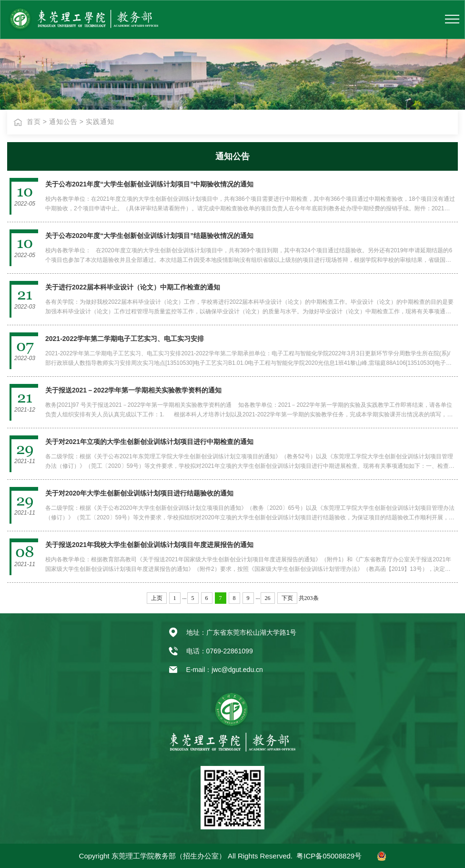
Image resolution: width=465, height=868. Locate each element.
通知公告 (63, 122)
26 (268, 598)
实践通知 (100, 122)
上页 (157, 598)
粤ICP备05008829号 (329, 856)
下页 (287, 598)
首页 (34, 122)
